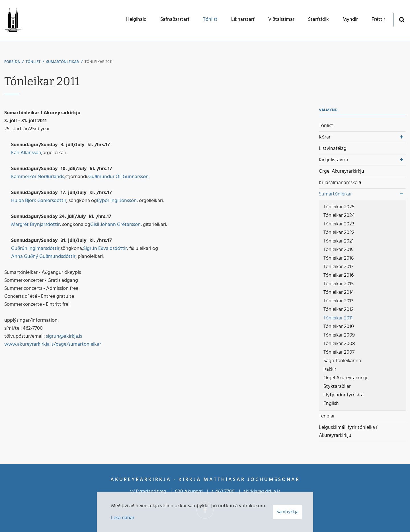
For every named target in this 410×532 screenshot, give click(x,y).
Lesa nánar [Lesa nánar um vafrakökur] (123, 518)
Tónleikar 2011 (99, 62)
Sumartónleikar (62, 62)
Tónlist (33, 62)
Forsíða (12, 62)
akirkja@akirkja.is (262, 492)
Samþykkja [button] (287, 512)
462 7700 (225, 492)
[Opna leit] (402, 20)
